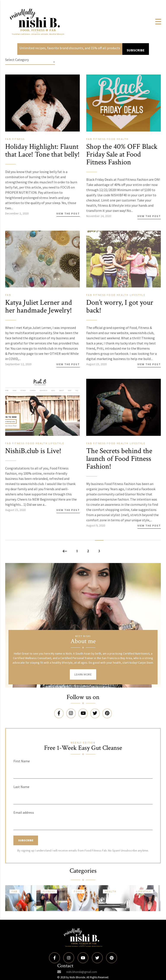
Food (112, 139)
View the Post (68, 221)
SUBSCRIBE (136, 50)
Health (123, 139)
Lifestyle (138, 300)
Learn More (83, 680)
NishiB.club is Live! (35, 456)
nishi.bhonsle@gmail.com (82, 972)
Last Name (21, 791)
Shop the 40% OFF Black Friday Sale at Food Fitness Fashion (119, 154)
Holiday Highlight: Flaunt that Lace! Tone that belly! (40, 154)
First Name (22, 766)
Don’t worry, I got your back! (121, 312)
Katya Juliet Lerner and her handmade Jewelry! (40, 312)
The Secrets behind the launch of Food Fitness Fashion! (121, 464)
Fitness (18, 139)
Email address (24, 817)
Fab (9, 139)
